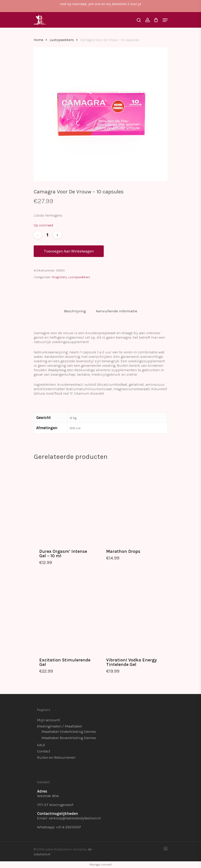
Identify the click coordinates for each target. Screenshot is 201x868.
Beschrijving (75, 311)
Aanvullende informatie (116, 311)
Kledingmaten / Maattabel (60, 726)
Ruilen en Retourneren (56, 757)
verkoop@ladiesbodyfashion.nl (75, 818)
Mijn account (48, 720)
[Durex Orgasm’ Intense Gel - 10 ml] (66, 504)
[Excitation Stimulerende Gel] (66, 613)
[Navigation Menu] (165, 20)
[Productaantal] (48, 235)
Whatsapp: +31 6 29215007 (59, 827)
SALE (41, 745)
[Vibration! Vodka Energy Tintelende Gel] (133, 613)
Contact (44, 751)
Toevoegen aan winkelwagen (69, 251)
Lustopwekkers (62, 40)
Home (38, 40)
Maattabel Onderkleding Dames (69, 731)
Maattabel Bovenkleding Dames (69, 738)
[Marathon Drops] (133, 504)
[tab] (75, 311)
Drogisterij (60, 277)
